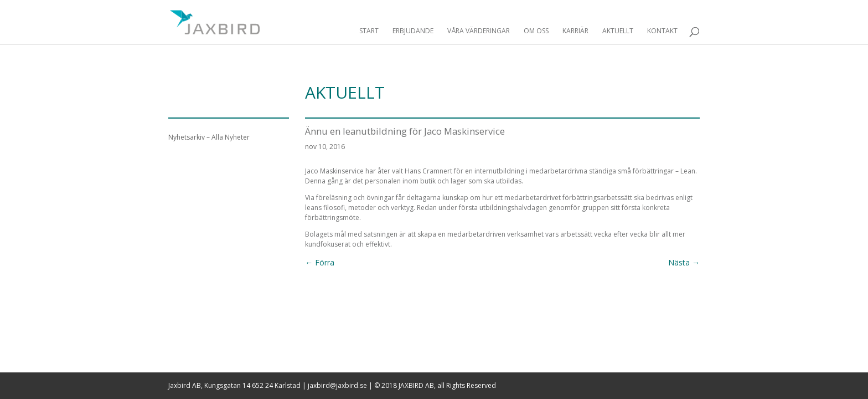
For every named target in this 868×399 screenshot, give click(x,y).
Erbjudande (413, 31)
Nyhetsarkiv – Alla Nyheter (209, 137)
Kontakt (662, 31)
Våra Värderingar (479, 31)
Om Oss (536, 31)
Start (369, 31)
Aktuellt (618, 31)
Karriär (575, 31)
